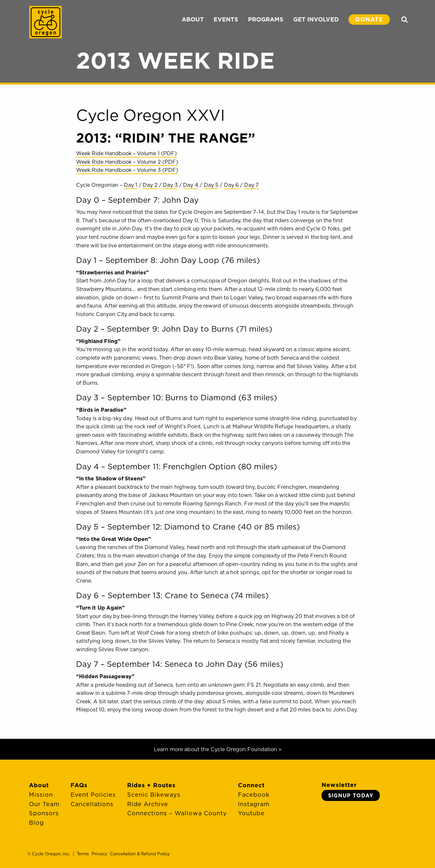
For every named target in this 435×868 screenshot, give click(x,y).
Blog (36, 823)
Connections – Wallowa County (177, 813)
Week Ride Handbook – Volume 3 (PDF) (127, 170)
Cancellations (92, 804)
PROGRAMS (266, 19)
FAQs (79, 785)
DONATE (369, 19)
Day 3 (170, 185)
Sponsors (44, 813)
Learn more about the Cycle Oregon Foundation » (218, 749)
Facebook (254, 795)
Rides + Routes (151, 785)
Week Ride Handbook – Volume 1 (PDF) (126, 153)
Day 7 (251, 185)
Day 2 (150, 185)
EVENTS (226, 19)
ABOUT (193, 19)
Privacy (99, 854)
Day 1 (131, 185)
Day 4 (191, 185)
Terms (83, 854)
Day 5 (211, 185)
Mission (41, 795)
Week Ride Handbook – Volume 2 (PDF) (127, 162)
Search (404, 20)
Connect (251, 785)
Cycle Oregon (46, 22)
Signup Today (351, 795)
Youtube (251, 813)
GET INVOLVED (316, 19)
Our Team (44, 804)
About (39, 785)
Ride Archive (148, 804)
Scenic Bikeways (154, 795)
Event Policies (93, 795)
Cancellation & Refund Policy (140, 854)
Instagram (254, 804)
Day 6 (231, 185)
